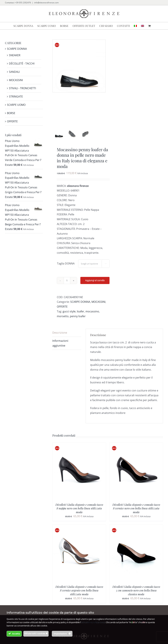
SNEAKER (15, 55)
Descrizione (60, 336)
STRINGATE (16, 97)
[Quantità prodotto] (67, 284)
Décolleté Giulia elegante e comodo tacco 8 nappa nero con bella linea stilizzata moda (79, 512)
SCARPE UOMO (16, 105)
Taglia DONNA (66, 267)
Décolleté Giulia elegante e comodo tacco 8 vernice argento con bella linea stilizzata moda (79, 594)
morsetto (63, 320)
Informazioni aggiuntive (60, 347)
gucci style (69, 315)
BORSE (11, 113)
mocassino (92, 315)
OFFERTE (62, 310)
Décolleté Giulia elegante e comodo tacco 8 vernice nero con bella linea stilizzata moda (136, 512)
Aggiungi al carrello (95, 284)
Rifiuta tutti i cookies (36, 633)
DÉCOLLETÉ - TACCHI (22, 64)
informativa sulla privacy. (93, 623)
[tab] (67, 336)
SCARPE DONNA (80, 306)
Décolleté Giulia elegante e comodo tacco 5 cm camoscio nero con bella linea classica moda (136, 594)
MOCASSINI (98, 306)
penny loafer (78, 320)
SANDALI (14, 72)
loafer (81, 315)
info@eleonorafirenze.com (46, 3)
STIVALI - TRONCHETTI (22, 88)
